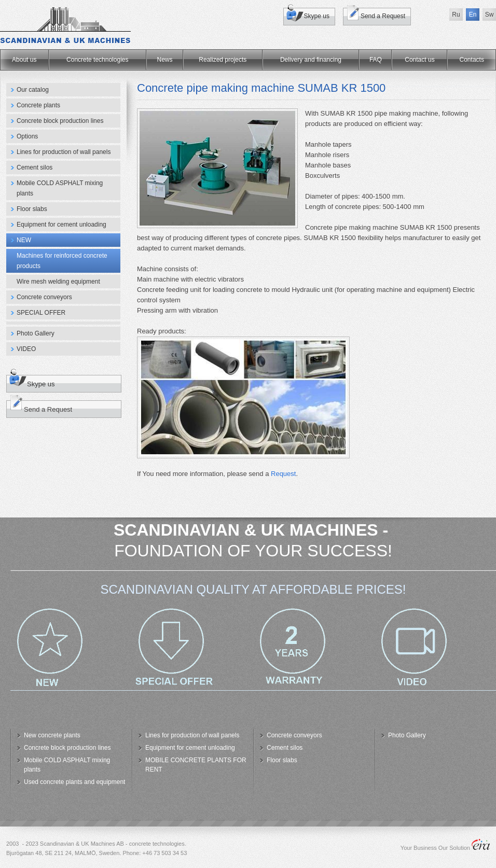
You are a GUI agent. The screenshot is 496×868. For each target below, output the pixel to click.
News (165, 60)
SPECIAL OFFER (41, 313)
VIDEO (26, 349)
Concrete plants (38, 105)
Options (27, 136)
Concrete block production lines (60, 121)
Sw (490, 15)
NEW (24, 240)
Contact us (419, 60)
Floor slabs (32, 209)
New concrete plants (52, 735)
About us (24, 60)
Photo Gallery (36, 333)
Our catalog (33, 90)
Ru (456, 15)
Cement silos (35, 167)
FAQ (376, 60)
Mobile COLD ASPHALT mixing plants (60, 188)
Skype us (317, 16)
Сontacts (472, 60)
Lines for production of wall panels (64, 152)
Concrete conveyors (44, 297)
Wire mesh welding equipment (58, 282)
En (473, 15)
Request (283, 474)
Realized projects (223, 60)
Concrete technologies (97, 60)
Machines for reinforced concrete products (62, 261)
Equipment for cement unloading (61, 225)
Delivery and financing (311, 60)
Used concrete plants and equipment (74, 782)
